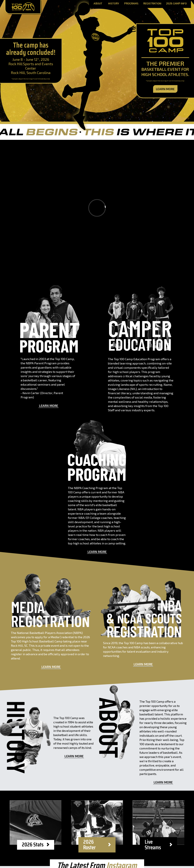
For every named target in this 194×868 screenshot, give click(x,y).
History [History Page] (114, 4)
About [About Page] (98, 4)
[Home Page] (23, 7)
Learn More (165, 89)
